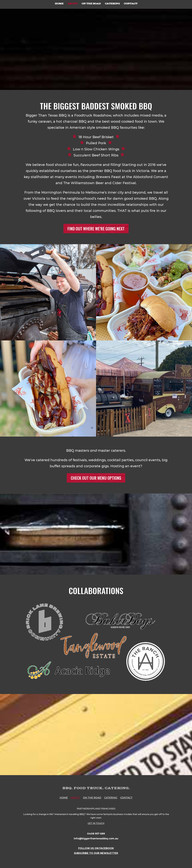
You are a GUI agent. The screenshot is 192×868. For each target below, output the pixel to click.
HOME (59, 4)
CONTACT (131, 4)
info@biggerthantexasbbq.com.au (96, 839)
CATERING (112, 4)
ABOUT (72, 4)
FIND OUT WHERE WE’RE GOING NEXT (96, 229)
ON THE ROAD (91, 4)
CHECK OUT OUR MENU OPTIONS (96, 478)
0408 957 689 (96, 834)
